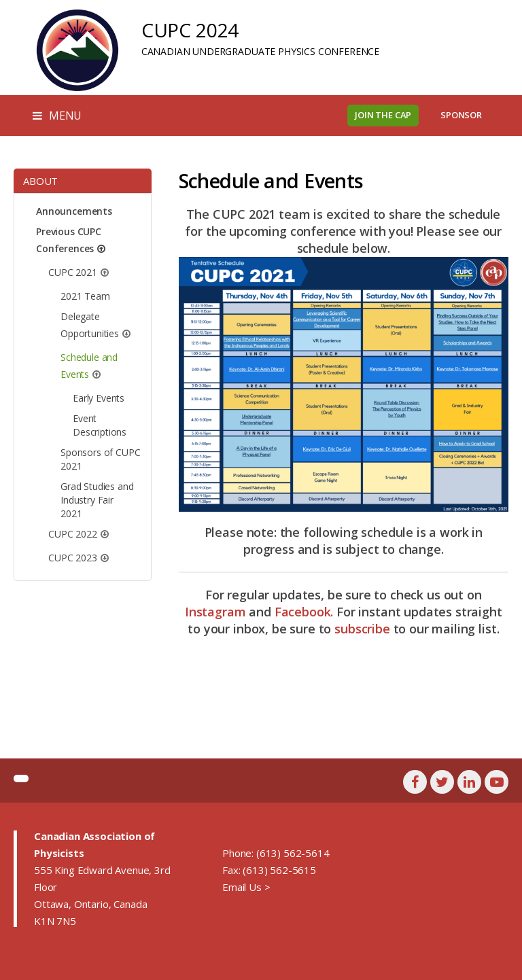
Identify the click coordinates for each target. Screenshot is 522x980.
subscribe (362, 629)
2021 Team (85, 296)
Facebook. (304, 612)
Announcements (74, 211)
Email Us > (246, 887)
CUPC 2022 (73, 534)
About (40, 181)
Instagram (215, 612)
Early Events (99, 398)
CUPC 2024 (190, 30)
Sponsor (461, 115)
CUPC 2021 (73, 272)
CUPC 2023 (73, 558)
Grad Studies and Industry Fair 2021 (97, 500)
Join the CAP (383, 115)
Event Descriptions (100, 425)
